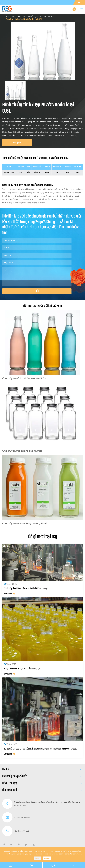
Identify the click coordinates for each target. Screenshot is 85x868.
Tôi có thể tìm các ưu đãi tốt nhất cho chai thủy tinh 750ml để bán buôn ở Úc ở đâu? (41, 749)
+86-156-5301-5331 (16, 831)
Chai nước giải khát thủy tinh (38, 16)
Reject (38, 858)
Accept (47, 858)
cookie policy (64, 854)
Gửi (37, 291)
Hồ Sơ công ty (10, 783)
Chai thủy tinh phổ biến (15, 776)
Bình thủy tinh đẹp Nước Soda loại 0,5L (24, 19)
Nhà (8, 16)
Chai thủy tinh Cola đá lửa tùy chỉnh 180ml (24, 378)
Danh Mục (17, 16)
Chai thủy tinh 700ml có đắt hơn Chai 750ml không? (26, 589)
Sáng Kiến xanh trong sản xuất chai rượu (22, 669)
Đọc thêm (10, 594)
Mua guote (17, 143)
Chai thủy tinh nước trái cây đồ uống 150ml (25, 524)
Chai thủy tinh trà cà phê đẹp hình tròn (22, 451)
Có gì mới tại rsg (43, 537)
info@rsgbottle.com (16, 817)
